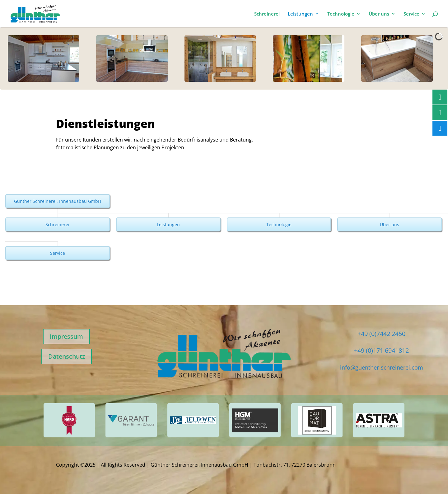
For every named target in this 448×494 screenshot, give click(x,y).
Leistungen (300, 14)
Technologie (341, 14)
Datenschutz (67, 356)
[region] (224, 58)
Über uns (379, 14)
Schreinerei (267, 14)
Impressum (66, 336)
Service (411, 14)
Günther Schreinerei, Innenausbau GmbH (58, 201)
